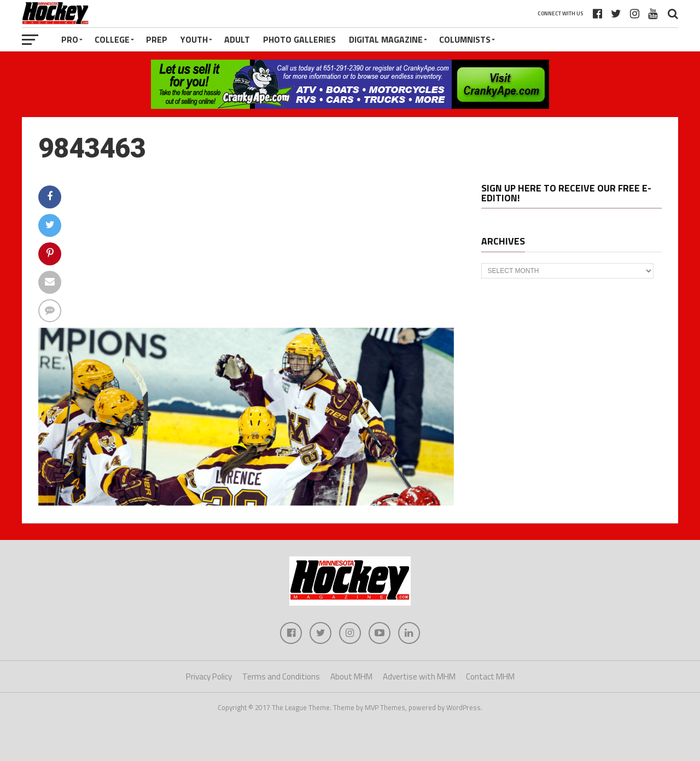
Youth (194, 39)
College (112, 39)
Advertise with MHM (419, 676)
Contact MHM (490, 676)
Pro (70, 39)
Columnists (465, 39)
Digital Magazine (386, 39)
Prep (157, 39)
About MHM (351, 676)
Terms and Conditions (281, 676)
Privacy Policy (209, 676)
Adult (237, 39)
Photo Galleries (299, 39)
